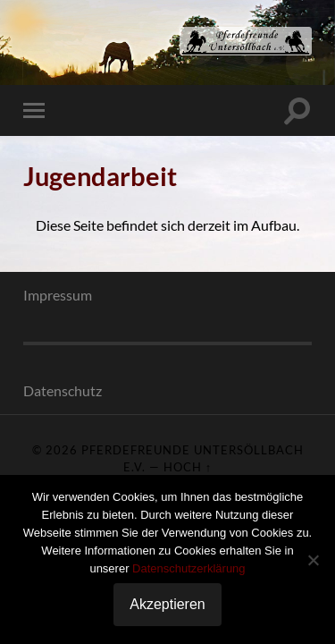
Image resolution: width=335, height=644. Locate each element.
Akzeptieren (167, 604)
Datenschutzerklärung (188, 568)
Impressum (58, 295)
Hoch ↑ (188, 467)
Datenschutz (63, 390)
